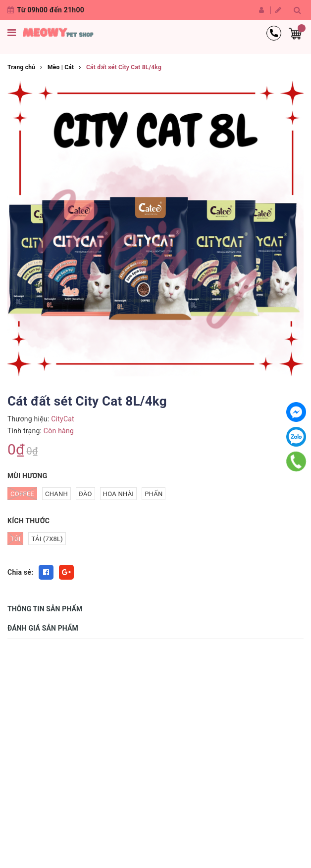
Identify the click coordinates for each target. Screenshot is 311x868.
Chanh (56, 494)
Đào (85, 494)
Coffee (22, 494)
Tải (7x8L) (47, 539)
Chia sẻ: (20, 572)
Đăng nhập (261, 10)
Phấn (154, 494)
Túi (15, 539)
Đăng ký (278, 10)
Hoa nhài (118, 494)
